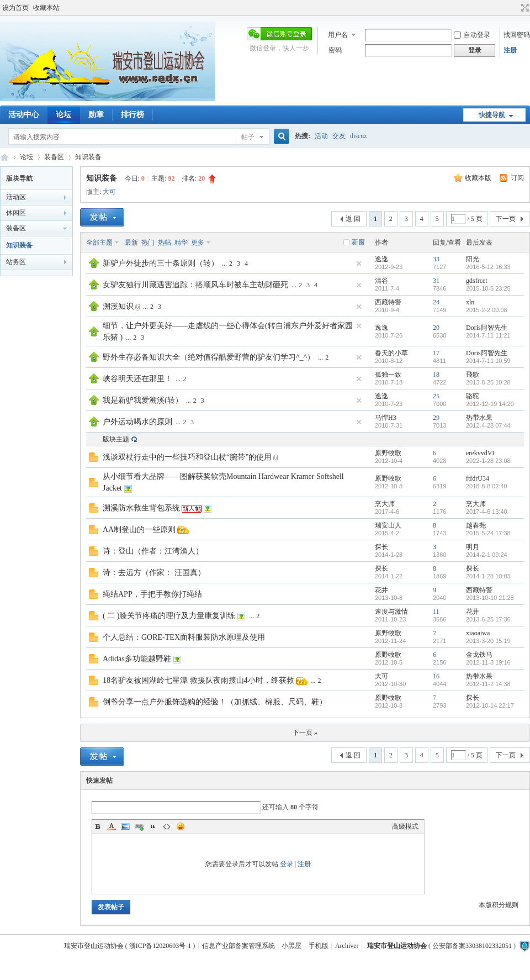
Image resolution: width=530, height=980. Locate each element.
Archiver (347, 946)
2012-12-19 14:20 (490, 404)
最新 (131, 243)
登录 (287, 864)
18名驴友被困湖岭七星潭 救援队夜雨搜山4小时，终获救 (198, 680)
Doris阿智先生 (487, 328)
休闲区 (16, 213)
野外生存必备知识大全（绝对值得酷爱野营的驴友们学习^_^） (209, 357)
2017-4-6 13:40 (487, 512)
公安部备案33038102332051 (472, 946)
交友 (339, 136)
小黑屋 (291, 946)
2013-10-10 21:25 (490, 598)
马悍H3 (386, 418)
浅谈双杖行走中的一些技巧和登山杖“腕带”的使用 (187, 457)
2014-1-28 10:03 (488, 576)
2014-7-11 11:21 (488, 335)
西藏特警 (388, 302)
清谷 (381, 281)
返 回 (353, 219)
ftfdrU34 (478, 478)
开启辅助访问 (515, 8)
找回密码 (517, 35)
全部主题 (99, 243)
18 (436, 375)
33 (436, 259)
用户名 (338, 35)
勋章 (96, 115)
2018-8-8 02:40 (487, 486)
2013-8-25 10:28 (488, 382)
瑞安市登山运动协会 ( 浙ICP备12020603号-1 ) (130, 946)
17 (436, 353)
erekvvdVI (480, 453)
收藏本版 (479, 178)
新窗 (358, 242)
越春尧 (476, 525)
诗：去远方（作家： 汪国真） (154, 573)
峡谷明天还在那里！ (137, 379)
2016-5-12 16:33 (488, 267)
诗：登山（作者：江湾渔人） (153, 551)
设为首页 (15, 8)
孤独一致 (388, 375)
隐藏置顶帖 (359, 264)
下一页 (506, 219)
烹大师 (385, 504)
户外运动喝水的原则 (137, 422)
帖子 (248, 137)
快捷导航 (492, 115)
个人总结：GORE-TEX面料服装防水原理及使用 (184, 637)
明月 (473, 547)
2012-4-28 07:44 (488, 425)
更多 (198, 243)
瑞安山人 (388, 525)
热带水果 (479, 418)
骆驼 (473, 396)
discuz (359, 136)
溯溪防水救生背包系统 (141, 508)
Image (125, 826)
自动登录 (472, 35)
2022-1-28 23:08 (488, 461)
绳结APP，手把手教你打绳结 (152, 594)
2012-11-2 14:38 (488, 684)
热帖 (165, 243)
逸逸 (381, 259)
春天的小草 (391, 353)
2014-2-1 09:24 (487, 555)
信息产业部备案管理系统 (239, 946)
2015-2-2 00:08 (487, 310)
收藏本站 (46, 8)
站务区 (16, 262)
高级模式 (405, 826)
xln (470, 302)
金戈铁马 (479, 655)
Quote (153, 826)
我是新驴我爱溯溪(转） (143, 400)
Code (167, 826)
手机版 (319, 946)
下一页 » (305, 733)
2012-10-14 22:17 (490, 705)
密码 (335, 50)
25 (436, 396)
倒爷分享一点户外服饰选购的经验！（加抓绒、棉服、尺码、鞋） (215, 702)
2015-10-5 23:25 (488, 288)
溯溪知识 (118, 306)
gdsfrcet (477, 281)
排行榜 (132, 115)
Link (139, 826)
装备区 (54, 157)
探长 (381, 547)
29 (436, 418)
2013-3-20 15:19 (488, 641)
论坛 (63, 115)
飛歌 (473, 375)
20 (436, 328)
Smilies (181, 826)
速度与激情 (391, 612)
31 (436, 281)
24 (436, 302)
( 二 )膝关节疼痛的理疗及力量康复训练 (169, 616)
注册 (510, 50)
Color (112, 826)
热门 (148, 243)
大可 (109, 192)
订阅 (517, 178)
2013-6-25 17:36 (488, 619)
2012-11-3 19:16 (488, 662)
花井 (381, 590)
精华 (181, 243)
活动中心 (24, 115)
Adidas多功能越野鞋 (137, 659)
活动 (321, 136)
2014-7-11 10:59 (488, 361)
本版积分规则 (499, 905)
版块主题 (116, 439)
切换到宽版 (524, 8)
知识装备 (88, 157)
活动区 (16, 197)
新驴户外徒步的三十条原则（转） (161, 263)
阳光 (473, 259)
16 (436, 676)
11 (436, 612)
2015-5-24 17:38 (488, 533)
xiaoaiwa (478, 633)
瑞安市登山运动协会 (4, 157)
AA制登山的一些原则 (139, 529)
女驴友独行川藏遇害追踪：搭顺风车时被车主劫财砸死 (195, 285)
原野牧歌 (388, 453)
